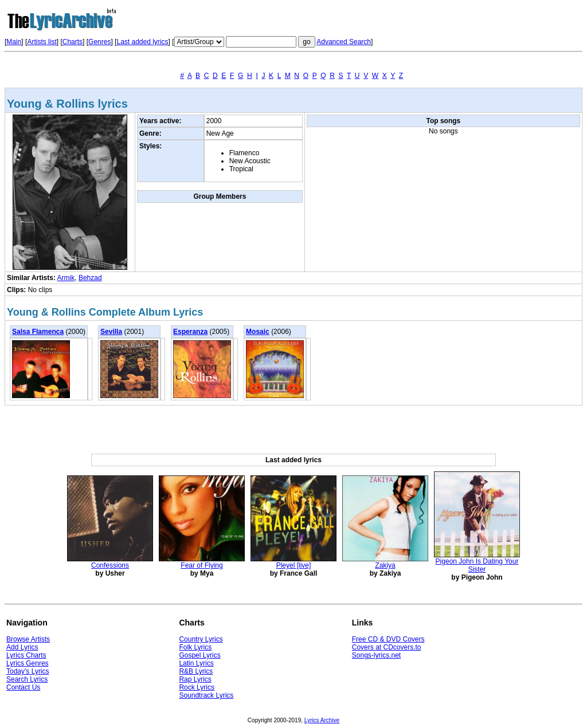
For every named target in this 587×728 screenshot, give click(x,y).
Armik (66, 278)
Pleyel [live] (294, 565)
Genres (99, 42)
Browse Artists (28, 639)
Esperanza (190, 332)
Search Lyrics (27, 679)
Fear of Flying (201, 565)
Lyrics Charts (26, 655)
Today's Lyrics (28, 671)
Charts (73, 42)
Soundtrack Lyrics (206, 695)
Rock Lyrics (197, 687)
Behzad (90, 278)
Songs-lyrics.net (376, 655)
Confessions (110, 565)
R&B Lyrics (196, 671)
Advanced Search (344, 42)
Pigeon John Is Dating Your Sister (477, 565)
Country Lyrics (201, 639)
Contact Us (23, 687)
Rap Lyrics (195, 679)
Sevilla (111, 332)
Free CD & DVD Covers (388, 639)
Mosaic (258, 332)
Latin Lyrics (196, 663)
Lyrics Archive (322, 720)
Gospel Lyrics (199, 655)
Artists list (42, 42)
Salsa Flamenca (38, 332)
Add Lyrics (22, 647)
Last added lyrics (142, 42)
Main (14, 42)
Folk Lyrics (195, 647)
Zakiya (385, 565)
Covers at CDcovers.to (387, 647)
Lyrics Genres (28, 663)
